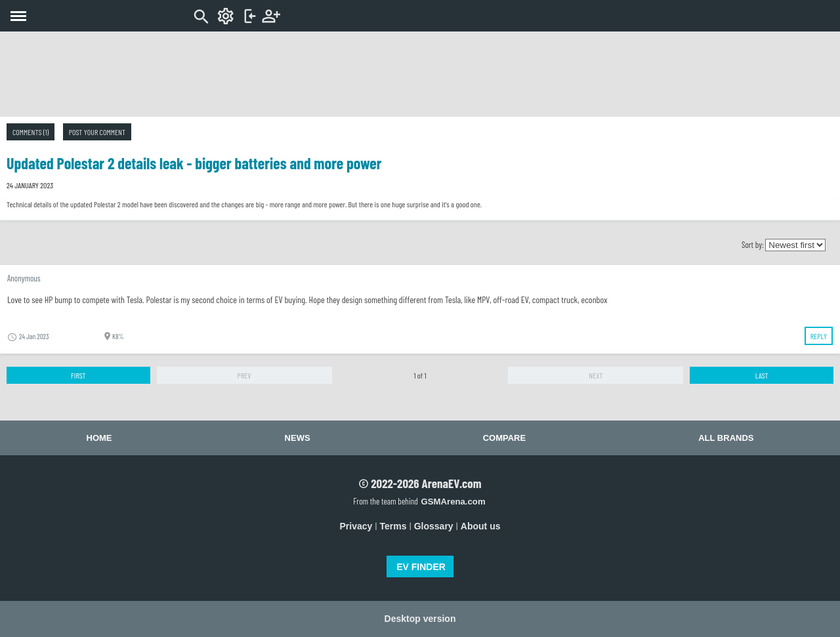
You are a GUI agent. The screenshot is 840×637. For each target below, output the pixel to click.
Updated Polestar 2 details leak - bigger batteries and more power (194, 163)
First (78, 375)
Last (762, 375)
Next (596, 375)
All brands (726, 438)
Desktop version (420, 619)
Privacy (356, 526)
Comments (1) (31, 132)
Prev (244, 375)
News (298, 438)
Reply (819, 336)
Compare (504, 438)
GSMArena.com (453, 502)
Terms (393, 526)
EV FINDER (421, 567)
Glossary (434, 526)
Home (99, 438)
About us (481, 526)
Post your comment (97, 132)
